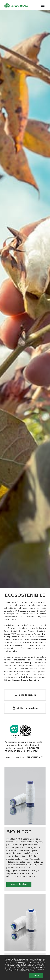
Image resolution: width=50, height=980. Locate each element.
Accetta (36, 976)
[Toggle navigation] (43, 5)
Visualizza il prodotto (19, 884)
